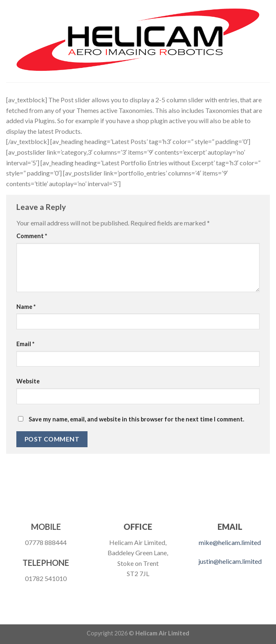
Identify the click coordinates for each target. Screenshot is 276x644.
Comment (32, 236)
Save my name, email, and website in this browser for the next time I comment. (136, 419)
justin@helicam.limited (230, 561)
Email (25, 344)
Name (26, 307)
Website (28, 381)
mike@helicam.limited (230, 542)
